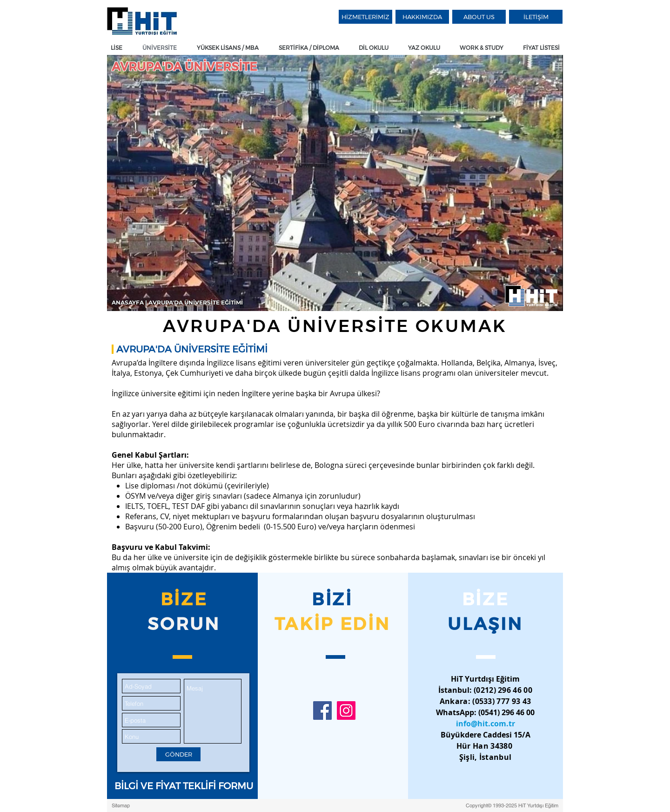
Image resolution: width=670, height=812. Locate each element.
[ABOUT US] (479, 17)
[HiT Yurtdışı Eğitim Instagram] (346, 710)
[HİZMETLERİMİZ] (365, 17)
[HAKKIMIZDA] (422, 17)
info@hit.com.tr (486, 724)
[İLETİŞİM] (536, 17)
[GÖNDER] (178, 754)
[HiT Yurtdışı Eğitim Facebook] (322, 710)
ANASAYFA (128, 302)
